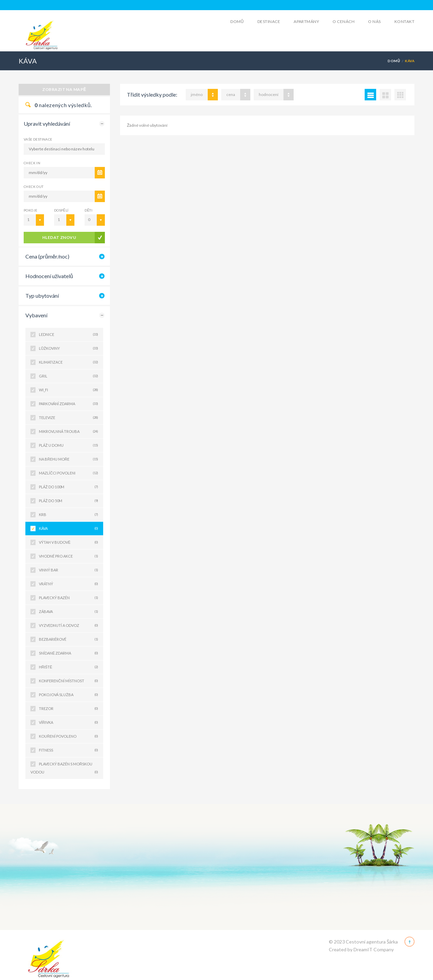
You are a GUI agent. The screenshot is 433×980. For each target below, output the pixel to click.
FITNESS (69, 750)
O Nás (374, 21)
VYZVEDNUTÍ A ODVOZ (69, 626)
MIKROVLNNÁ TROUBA (69, 432)
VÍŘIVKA (69, 722)
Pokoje (30, 210)
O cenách (344, 21)
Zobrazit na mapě (64, 89)
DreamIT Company (374, 949)
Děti (88, 210)
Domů (237, 21)
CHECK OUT (34, 187)
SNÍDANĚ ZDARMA (69, 653)
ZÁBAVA (69, 612)
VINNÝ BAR (69, 570)
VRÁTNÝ (69, 584)
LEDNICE (69, 335)
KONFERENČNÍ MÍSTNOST (69, 681)
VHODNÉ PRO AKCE (69, 556)
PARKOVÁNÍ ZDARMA (69, 404)
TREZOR (69, 709)
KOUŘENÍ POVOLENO (69, 736)
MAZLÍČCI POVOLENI (69, 473)
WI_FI (69, 390)
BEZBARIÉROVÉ (69, 639)
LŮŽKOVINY (69, 348)
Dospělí (61, 210)
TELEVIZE (69, 418)
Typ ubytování (42, 296)
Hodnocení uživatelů (49, 276)
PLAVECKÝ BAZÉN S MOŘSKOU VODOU (64, 769)
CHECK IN (32, 163)
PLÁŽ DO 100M (69, 487)
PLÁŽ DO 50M (69, 501)
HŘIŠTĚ (69, 667)
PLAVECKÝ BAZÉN (69, 598)
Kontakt (404, 21)
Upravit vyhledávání (47, 124)
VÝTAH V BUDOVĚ (69, 542)
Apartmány (306, 21)
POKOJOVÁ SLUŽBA (69, 695)
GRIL (69, 376)
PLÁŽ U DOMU (69, 445)
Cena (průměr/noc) (47, 256)
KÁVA (69, 529)
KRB (69, 515)
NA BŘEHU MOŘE (69, 459)
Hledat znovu (59, 237)
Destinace (269, 21)
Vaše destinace (38, 139)
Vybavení (36, 315)
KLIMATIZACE (69, 362)
